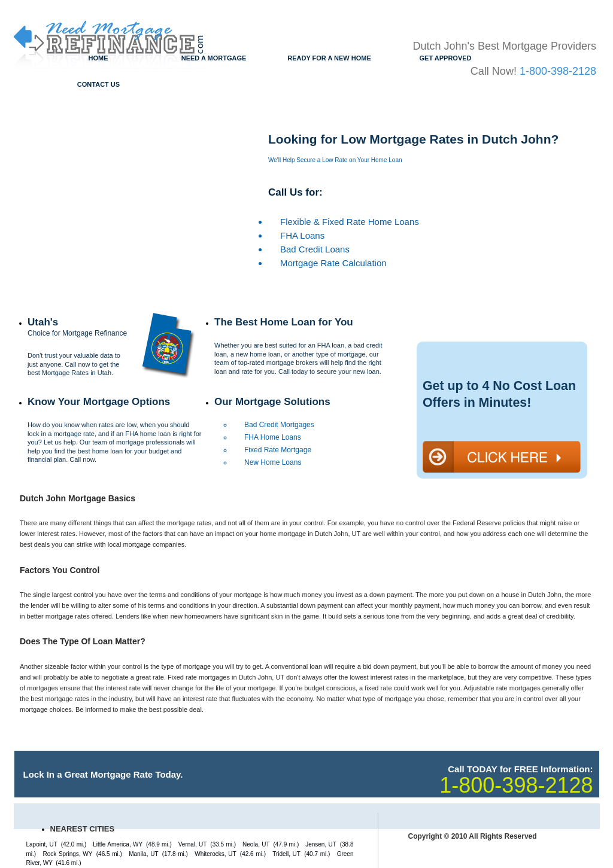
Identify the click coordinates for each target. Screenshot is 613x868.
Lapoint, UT (42, 844)
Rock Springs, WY (67, 854)
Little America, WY (118, 844)
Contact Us (98, 84)
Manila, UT (143, 854)
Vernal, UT (193, 844)
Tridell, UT (286, 854)
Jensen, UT (321, 844)
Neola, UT (256, 844)
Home (98, 58)
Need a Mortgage (214, 58)
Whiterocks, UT (215, 854)
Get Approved (446, 58)
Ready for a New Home (329, 58)
